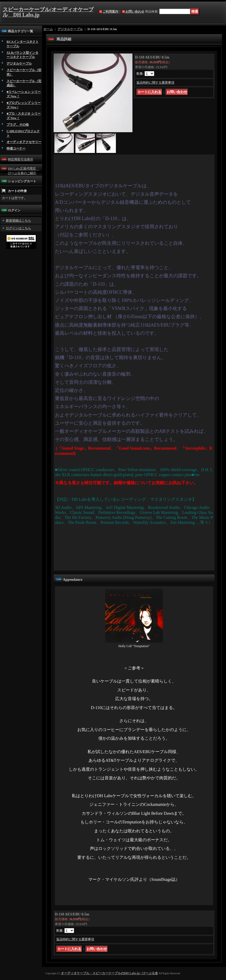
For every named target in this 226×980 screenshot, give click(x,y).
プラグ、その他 (18, 125)
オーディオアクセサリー (24, 142)
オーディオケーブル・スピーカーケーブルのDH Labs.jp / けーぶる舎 (109, 973)
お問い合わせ (135, 12)
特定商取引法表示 (20, 159)
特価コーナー (16, 148)
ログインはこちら (18, 228)
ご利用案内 (110, 12)
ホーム (48, 29)
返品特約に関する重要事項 (155, 83)
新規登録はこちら (18, 221)
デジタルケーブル (19, 63)
